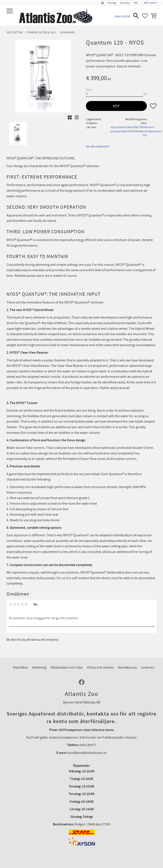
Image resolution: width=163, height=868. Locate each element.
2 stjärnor (14, 604)
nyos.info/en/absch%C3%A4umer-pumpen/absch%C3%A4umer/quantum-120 (136, 131)
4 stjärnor (22, 604)
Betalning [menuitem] (39, 667)
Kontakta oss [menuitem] (127, 667)
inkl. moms (150, 3)
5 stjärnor (26, 604)
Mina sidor (122, 16)
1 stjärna (11, 604)
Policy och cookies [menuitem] (100, 667)
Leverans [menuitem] (148, 667)
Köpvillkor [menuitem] (21, 667)
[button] (10, 11)
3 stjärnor (18, 604)
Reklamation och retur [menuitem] (67, 667)
